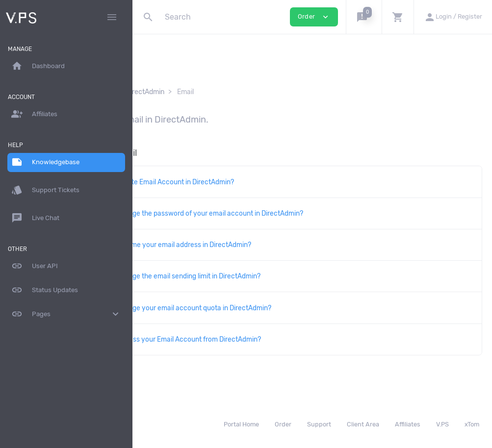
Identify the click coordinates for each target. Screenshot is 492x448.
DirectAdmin (232, 92)
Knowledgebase (175, 92)
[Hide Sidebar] (112, 17)
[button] (364, 17)
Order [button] (314, 17)
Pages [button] (66, 314)
